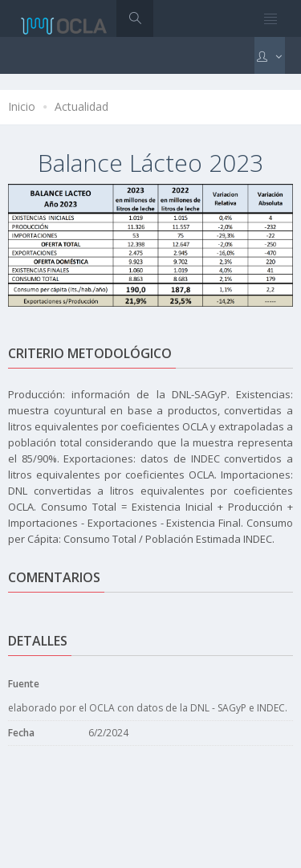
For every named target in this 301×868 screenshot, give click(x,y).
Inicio (22, 106)
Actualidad (81, 106)
